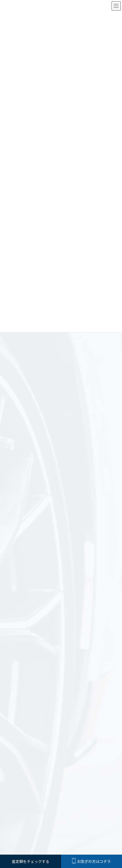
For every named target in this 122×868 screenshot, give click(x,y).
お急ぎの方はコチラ (91, 861)
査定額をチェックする (61, 754)
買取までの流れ (100, 741)
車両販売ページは (61, 779)
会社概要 (86, 754)
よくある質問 (20, 754)
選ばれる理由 (77, 741)
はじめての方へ (22, 741)
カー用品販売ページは (61, 798)
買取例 (14, 708)
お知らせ (17, 694)
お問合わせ (103, 754)
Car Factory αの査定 (50, 741)
